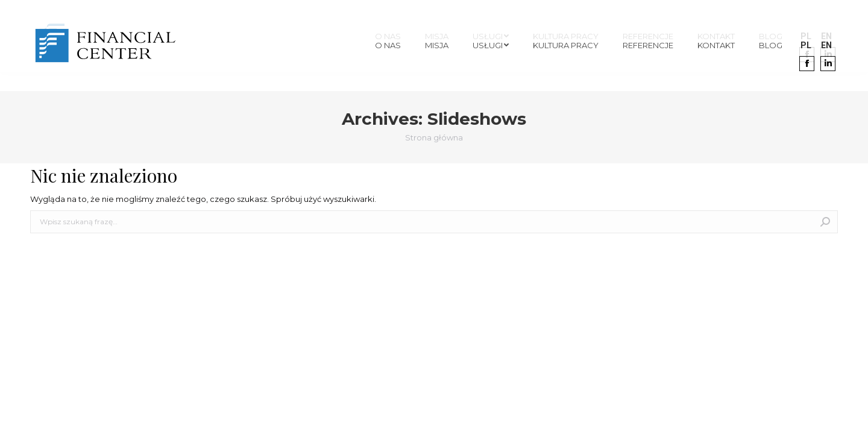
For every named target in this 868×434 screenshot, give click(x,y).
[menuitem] (388, 46)
